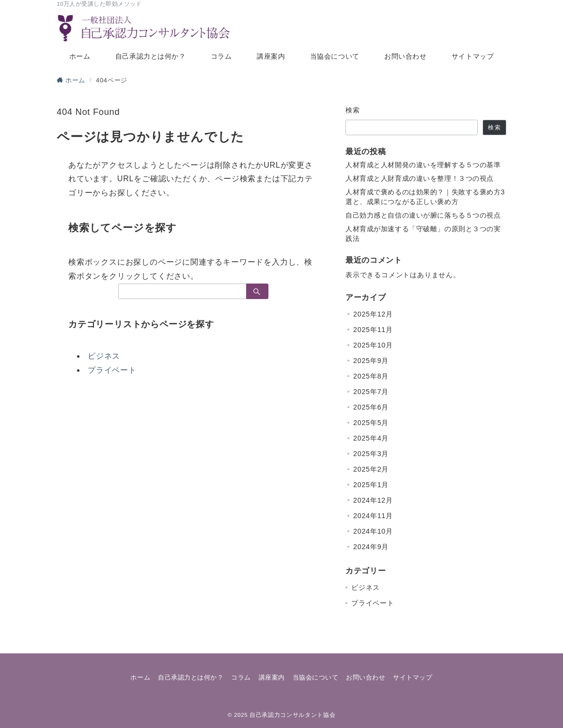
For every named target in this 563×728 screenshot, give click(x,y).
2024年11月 (373, 516)
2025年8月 (371, 376)
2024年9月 (371, 547)
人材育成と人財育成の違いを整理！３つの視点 (420, 178)
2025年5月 (371, 423)
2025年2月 (371, 469)
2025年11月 (373, 330)
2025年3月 (371, 454)
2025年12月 (373, 314)
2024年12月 (373, 500)
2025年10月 (373, 345)
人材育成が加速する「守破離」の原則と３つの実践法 (423, 234)
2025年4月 (371, 438)
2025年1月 (371, 485)
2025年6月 (371, 407)
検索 (353, 110)
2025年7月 (371, 392)
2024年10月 (373, 531)
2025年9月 (371, 361)
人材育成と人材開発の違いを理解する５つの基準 (423, 165)
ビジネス (104, 356)
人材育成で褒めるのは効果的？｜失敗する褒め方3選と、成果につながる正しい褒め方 (425, 197)
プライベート (112, 370)
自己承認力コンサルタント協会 (292, 715)
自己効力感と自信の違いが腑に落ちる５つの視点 (423, 215)
